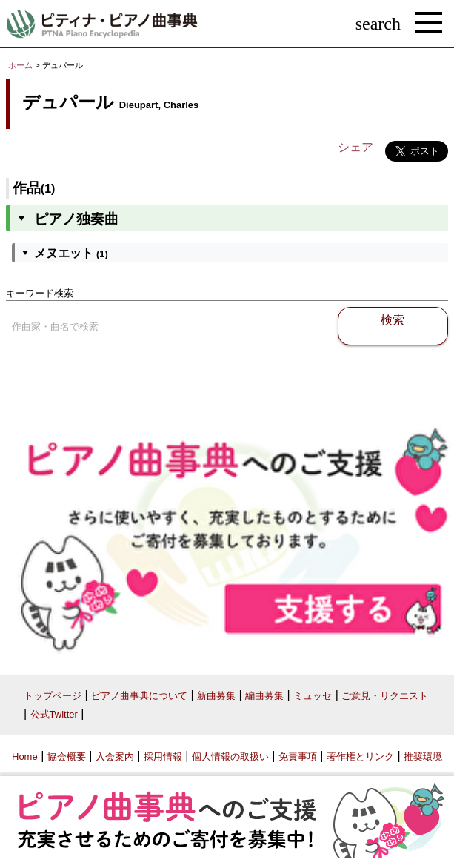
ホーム (20, 65)
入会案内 (115, 756)
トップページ (53, 696)
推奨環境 (423, 756)
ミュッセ (313, 696)
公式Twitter (54, 714)
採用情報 (163, 756)
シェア (355, 147)
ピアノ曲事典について (139, 696)
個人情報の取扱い (230, 756)
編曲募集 (264, 696)
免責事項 (298, 756)
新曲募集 (216, 696)
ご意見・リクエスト (385, 696)
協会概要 (67, 756)
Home (25, 756)
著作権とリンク (360, 756)
